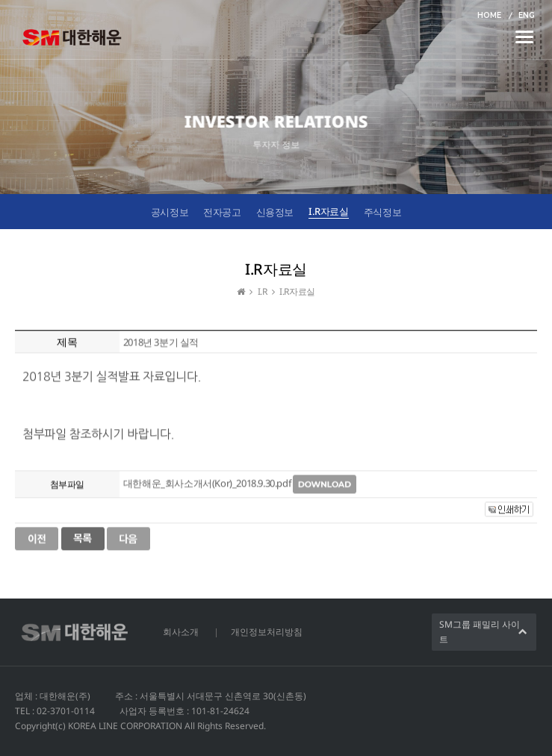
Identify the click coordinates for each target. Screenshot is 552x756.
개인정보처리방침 (267, 632)
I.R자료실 (329, 211)
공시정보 (170, 212)
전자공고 (222, 212)
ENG (527, 15)
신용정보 (275, 212)
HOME (489, 15)
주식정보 (382, 212)
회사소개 (181, 632)
